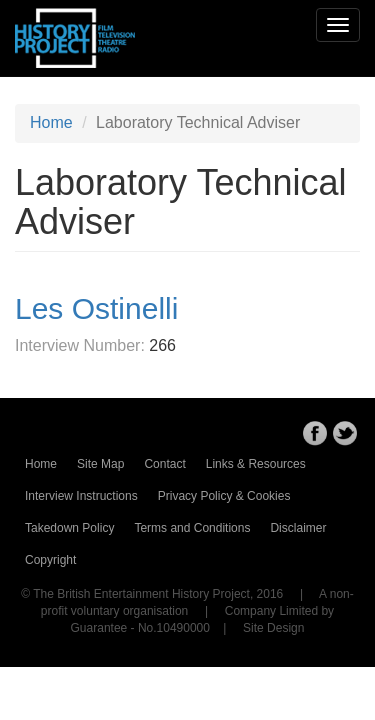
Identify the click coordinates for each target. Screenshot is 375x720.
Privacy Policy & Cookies (224, 496)
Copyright (50, 560)
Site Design (273, 628)
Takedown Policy (69, 528)
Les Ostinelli (96, 308)
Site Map (100, 464)
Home (51, 122)
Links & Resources (256, 464)
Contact (164, 464)
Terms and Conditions (192, 528)
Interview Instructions (81, 496)
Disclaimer (298, 528)
